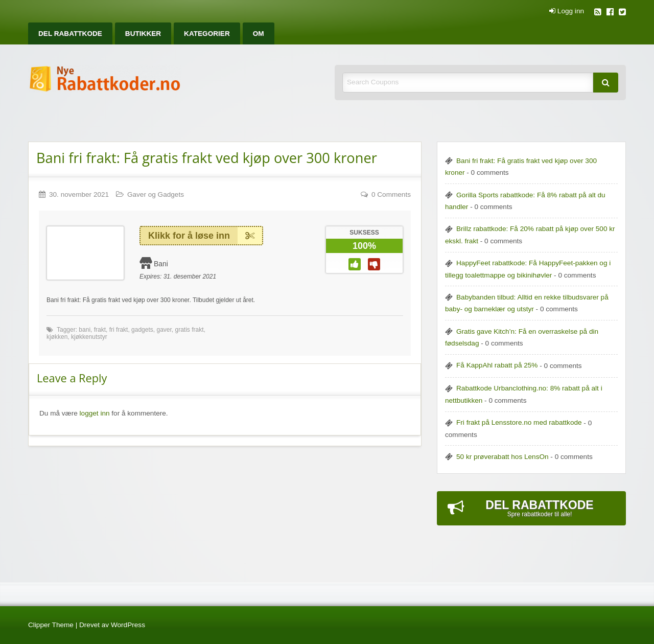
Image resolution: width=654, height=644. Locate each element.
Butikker (143, 33)
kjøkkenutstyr (89, 337)
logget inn (95, 413)
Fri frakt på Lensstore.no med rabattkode (519, 422)
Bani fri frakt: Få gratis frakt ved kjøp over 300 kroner (207, 158)
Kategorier (207, 33)
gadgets (142, 330)
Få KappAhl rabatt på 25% (497, 365)
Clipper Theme (51, 625)
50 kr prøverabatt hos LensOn (503, 457)
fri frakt (119, 330)
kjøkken (57, 337)
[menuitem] (70, 33)
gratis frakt (189, 330)
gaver (164, 330)
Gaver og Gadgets (156, 194)
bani (85, 330)
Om (259, 33)
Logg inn (567, 11)
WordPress (128, 625)
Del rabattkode (70, 33)
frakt (100, 330)
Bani (161, 264)
